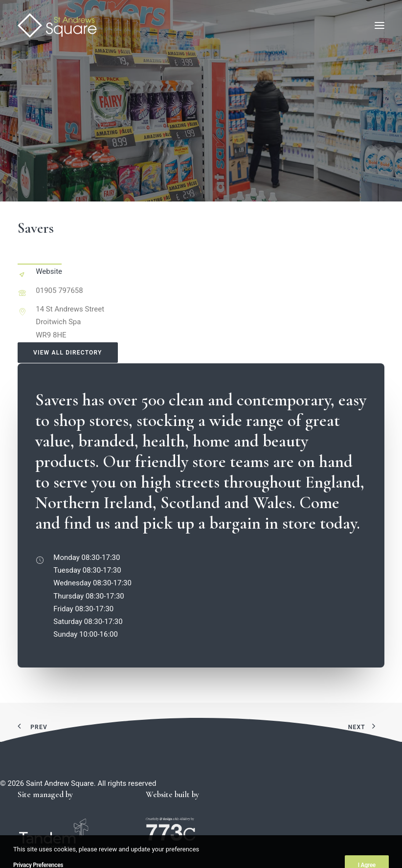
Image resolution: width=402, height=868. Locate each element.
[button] (380, 25)
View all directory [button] (68, 353)
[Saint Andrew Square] (57, 25)
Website (49, 271)
